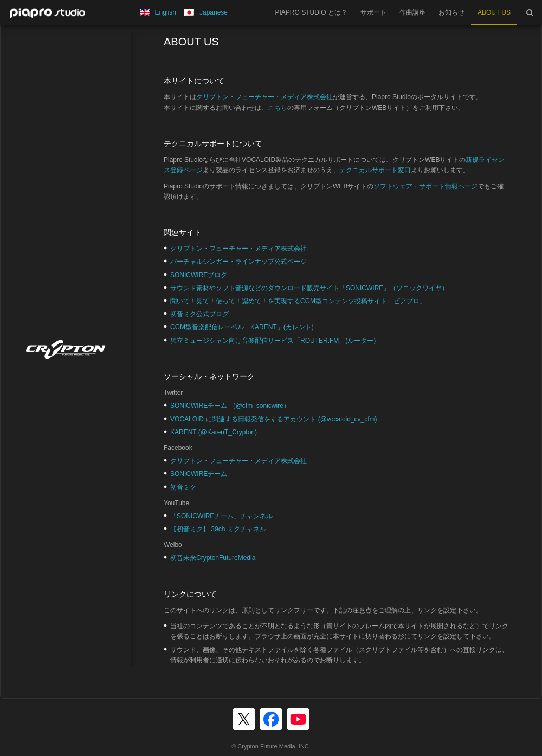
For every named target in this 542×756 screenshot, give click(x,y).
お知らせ (451, 12)
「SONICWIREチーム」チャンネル (221, 516)
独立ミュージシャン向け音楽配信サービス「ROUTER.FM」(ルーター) (273, 341)
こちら (278, 108)
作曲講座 (412, 12)
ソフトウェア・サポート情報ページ (425, 186)
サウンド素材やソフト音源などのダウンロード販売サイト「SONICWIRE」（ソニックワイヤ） (309, 288)
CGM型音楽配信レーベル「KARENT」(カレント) (242, 327)
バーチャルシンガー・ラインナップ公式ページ (238, 262)
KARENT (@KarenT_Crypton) (214, 432)
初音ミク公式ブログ (199, 314)
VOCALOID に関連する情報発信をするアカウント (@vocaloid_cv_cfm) (274, 419)
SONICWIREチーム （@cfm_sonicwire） (230, 406)
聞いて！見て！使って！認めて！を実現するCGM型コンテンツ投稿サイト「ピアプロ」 (298, 301)
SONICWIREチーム (199, 474)
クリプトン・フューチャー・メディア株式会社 (264, 97)
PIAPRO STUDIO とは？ (311, 12)
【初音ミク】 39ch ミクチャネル (218, 529)
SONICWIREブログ (199, 275)
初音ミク (183, 487)
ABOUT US (494, 12)
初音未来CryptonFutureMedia (213, 558)
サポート (373, 12)
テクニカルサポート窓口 (375, 170)
